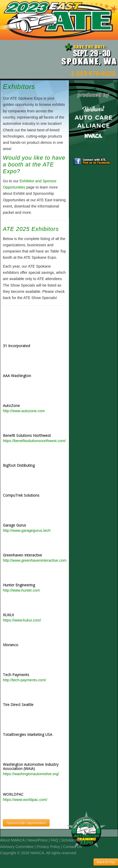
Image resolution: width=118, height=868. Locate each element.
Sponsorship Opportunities (26, 823)
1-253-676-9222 (93, 73)
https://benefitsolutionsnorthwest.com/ (34, 441)
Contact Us (72, 847)
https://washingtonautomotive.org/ (31, 774)
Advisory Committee (17, 847)
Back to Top (106, 862)
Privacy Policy (49, 847)
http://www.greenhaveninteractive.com (35, 560)
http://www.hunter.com (21, 590)
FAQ (54, 840)
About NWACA (12, 840)
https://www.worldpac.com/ (25, 800)
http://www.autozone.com (24, 411)
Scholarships (72, 840)
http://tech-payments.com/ (25, 680)
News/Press (38, 840)
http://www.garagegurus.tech (27, 530)
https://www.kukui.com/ (22, 620)
